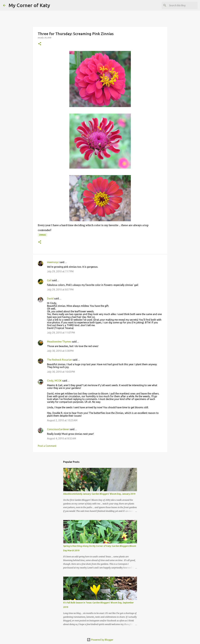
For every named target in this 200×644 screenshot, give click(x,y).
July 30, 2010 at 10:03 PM (61, 372)
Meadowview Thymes (59, 342)
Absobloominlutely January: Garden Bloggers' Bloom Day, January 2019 (99, 494)
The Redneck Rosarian (59, 360)
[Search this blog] (181, 5)
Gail (49, 280)
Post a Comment (47, 446)
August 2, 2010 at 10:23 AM (62, 420)
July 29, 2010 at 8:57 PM (60, 290)
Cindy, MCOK (54, 381)
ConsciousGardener (58, 429)
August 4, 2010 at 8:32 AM (62, 438)
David (50, 298)
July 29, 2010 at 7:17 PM (60, 271)
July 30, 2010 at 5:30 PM (60, 351)
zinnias (43, 235)
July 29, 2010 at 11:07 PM (61, 333)
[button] (40, 44)
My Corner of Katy (29, 5)
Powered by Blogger (100, 640)
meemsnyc (53, 262)
